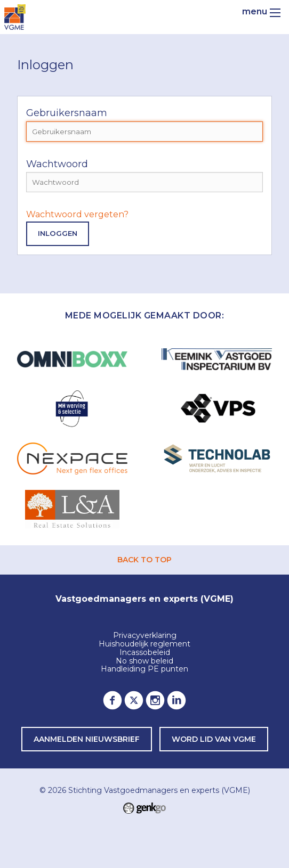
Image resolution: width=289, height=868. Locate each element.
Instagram (155, 700)
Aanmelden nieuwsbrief (87, 739)
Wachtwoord (57, 164)
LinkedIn (176, 700)
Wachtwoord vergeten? (77, 214)
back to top (144, 560)
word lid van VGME (214, 739)
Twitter (134, 700)
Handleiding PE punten (144, 669)
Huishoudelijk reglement (144, 644)
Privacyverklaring (145, 636)
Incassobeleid (145, 653)
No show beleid (144, 661)
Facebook (113, 700)
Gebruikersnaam (67, 113)
